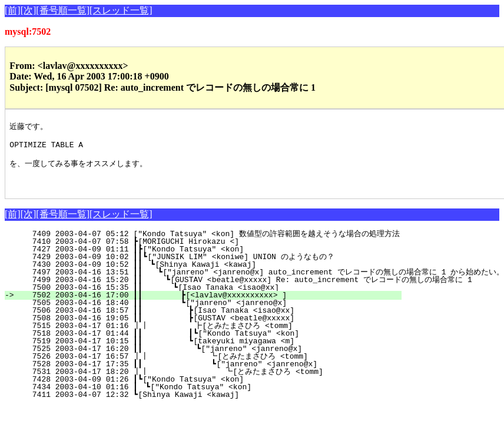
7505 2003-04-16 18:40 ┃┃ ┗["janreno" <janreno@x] (210, 313)
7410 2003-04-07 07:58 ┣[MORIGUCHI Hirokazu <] (218, 251)
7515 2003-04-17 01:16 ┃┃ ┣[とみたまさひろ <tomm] (203, 336)
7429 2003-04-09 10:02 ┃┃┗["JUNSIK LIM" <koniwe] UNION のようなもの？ (208, 267)
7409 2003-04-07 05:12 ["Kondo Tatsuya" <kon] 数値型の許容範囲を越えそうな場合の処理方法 (209, 244)
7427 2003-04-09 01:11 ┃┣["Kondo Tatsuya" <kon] (216, 259)
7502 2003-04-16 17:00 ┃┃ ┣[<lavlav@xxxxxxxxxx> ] (210, 305)
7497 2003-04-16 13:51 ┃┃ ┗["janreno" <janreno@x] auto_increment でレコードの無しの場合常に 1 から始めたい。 (261, 282)
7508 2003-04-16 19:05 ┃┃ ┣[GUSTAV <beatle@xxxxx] (209, 328)
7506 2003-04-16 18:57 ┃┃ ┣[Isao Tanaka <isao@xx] (209, 320)
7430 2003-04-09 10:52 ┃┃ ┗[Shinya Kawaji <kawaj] (213, 274)
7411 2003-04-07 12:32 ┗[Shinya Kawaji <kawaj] (218, 405)
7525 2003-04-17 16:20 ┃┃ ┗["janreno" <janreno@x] (208, 359)
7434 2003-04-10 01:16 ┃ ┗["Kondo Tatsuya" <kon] (215, 397)
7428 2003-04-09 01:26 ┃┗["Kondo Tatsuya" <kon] (216, 389)
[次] (29, 10)
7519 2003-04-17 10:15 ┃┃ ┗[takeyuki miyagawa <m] (209, 351)
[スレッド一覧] (121, 10)
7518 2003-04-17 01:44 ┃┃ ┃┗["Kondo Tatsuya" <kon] (207, 343)
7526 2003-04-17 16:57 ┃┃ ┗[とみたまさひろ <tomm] (202, 366)
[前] (13, 10)
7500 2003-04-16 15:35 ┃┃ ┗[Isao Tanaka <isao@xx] (210, 297)
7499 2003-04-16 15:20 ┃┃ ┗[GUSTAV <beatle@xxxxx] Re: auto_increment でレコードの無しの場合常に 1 (245, 290)
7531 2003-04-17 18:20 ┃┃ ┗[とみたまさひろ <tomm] (200, 382)
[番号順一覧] (63, 10)
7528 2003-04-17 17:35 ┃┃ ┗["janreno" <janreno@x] (207, 374)
